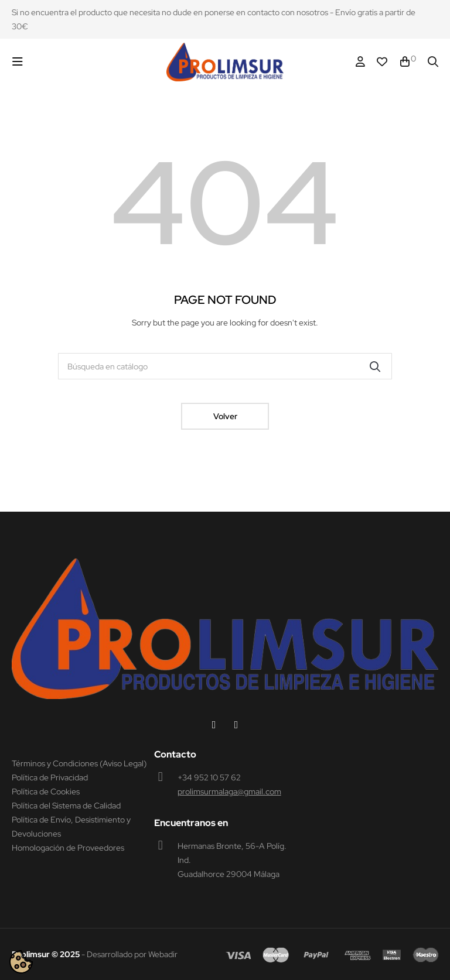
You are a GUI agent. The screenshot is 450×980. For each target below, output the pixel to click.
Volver (225, 416)
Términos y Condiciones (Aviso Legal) (79, 763)
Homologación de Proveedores (68, 848)
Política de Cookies (46, 791)
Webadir (163, 954)
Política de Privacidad (50, 777)
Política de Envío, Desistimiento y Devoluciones (71, 827)
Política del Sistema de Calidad (66, 806)
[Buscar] (225, 366)
